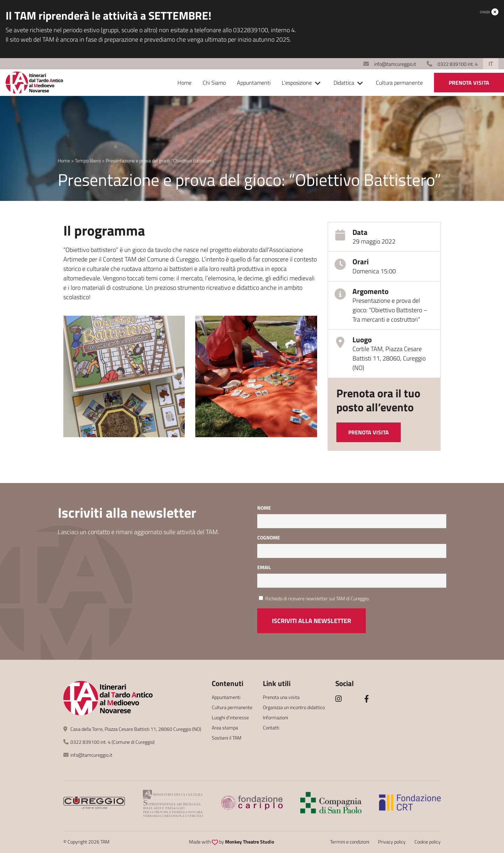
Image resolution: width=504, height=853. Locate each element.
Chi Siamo (214, 83)
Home (184, 83)
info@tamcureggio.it (390, 64)
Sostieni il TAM (227, 738)
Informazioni (275, 717)
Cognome (269, 537)
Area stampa (225, 728)
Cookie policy (428, 842)
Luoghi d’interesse (230, 717)
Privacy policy (392, 842)
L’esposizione (297, 83)
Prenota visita (469, 83)
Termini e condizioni (350, 842)
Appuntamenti (254, 83)
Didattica (344, 83)
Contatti (271, 728)
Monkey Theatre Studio (250, 842)
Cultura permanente (399, 83)
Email (264, 567)
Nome (264, 508)
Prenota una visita (281, 697)
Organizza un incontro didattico (294, 707)
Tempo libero (88, 160)
